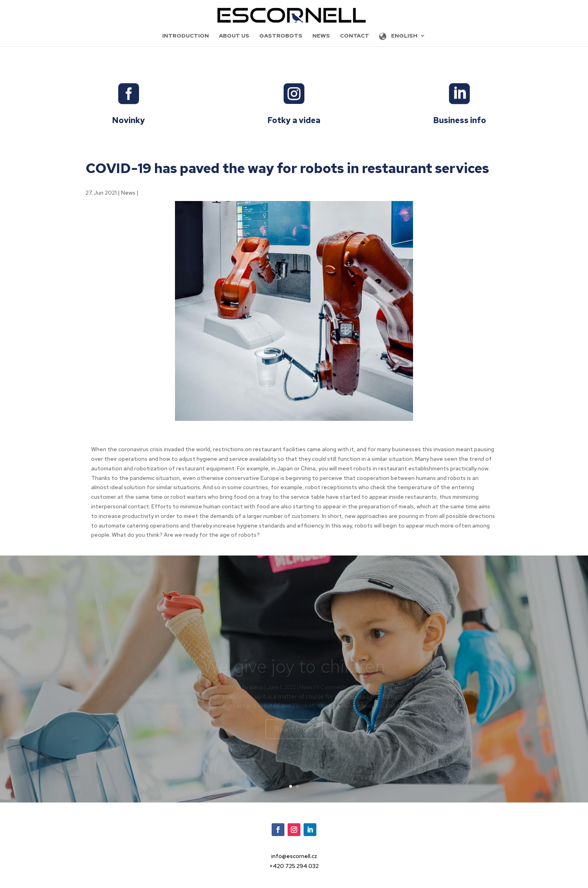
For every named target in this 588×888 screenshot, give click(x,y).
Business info (460, 120)
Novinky (128, 120)
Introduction (186, 36)
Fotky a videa (294, 120)
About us (234, 36)
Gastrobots (281, 36)
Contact (355, 36)
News (321, 36)
